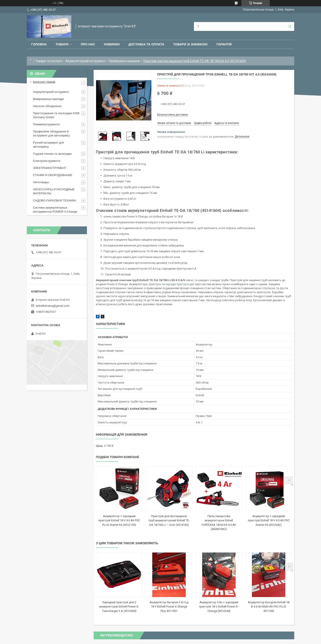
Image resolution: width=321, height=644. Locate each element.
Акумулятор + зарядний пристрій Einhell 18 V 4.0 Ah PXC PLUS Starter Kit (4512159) (119, 520)
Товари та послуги (49, 61)
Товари (62, 44)
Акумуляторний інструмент (86, 61)
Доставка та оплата (146, 44)
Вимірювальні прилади (48, 99)
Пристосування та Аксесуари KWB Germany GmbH (56, 115)
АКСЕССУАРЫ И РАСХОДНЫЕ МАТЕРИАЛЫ (54, 191)
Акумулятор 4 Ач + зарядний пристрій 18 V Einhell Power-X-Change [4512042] (219, 607)
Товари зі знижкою (190, 44)
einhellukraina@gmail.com (53, 306)
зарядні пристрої (177, 284)
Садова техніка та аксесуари (52, 154)
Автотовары (41, 182)
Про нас (88, 44)
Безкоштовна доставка (172, 115)
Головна (39, 44)
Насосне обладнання (47, 106)
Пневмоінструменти (46, 124)
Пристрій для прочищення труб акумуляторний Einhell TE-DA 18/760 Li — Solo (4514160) (169, 520)
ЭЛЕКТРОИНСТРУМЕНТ (50, 168)
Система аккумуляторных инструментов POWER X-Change (55, 210)
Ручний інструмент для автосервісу (48, 145)
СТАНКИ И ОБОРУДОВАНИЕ (53, 175)
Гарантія (224, 44)
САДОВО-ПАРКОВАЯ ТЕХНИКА (55, 200)
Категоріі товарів (44, 82)
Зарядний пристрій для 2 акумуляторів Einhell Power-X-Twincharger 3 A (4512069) (119, 607)
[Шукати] (290, 26)
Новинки (112, 44)
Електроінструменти (47, 161)
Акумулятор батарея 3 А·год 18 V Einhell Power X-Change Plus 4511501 (169, 607)
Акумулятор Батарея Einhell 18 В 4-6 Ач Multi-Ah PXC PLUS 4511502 (269, 607)
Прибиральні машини (124, 61)
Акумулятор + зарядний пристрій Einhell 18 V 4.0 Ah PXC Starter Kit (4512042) (269, 520)
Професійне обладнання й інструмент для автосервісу (51, 133)
